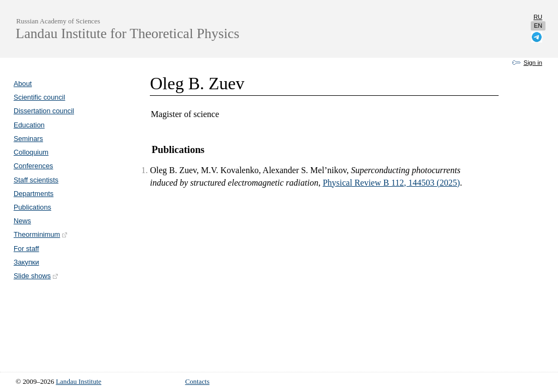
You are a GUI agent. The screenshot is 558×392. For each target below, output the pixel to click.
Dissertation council (44, 111)
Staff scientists (36, 180)
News (22, 221)
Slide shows (36, 276)
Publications (32, 207)
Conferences (34, 166)
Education (29, 125)
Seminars (28, 139)
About (23, 84)
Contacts (198, 382)
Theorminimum (41, 234)
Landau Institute (79, 382)
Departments (34, 194)
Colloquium (31, 152)
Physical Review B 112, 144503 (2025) (391, 183)
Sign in (533, 63)
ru (538, 17)
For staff (26, 249)
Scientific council (40, 97)
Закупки (26, 262)
